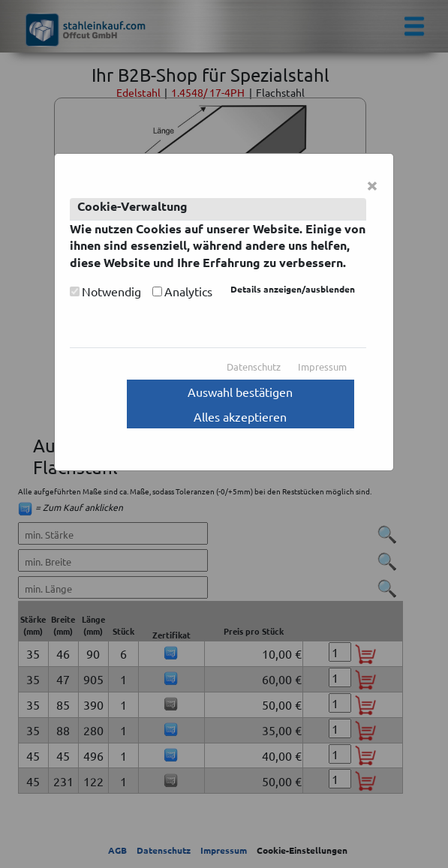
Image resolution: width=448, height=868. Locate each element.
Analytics (188, 291)
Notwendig (111, 291)
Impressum (322, 366)
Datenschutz (254, 366)
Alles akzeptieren (240, 416)
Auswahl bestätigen (240, 392)
